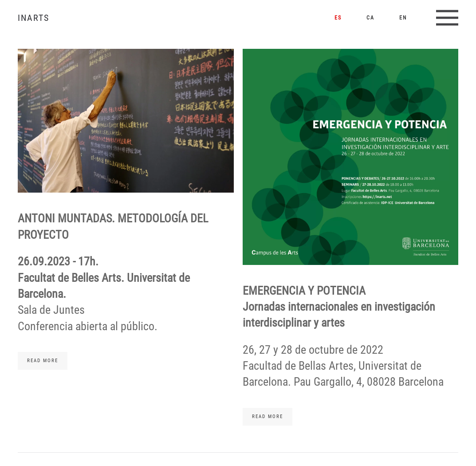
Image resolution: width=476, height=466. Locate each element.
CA (370, 18)
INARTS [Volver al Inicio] (33, 18)
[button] (447, 18)
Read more (43, 361)
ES (338, 18)
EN (403, 18)
